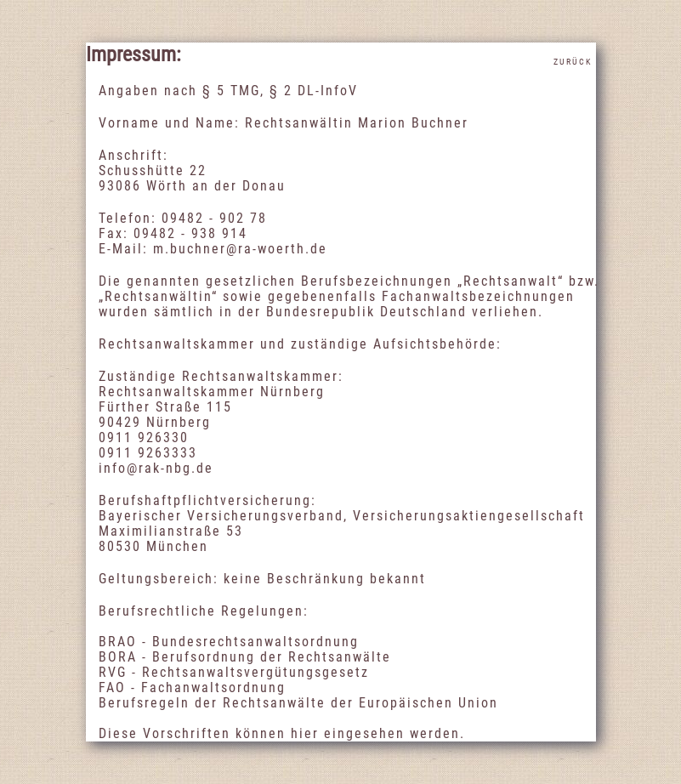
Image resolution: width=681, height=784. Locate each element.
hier (305, 734)
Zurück (573, 62)
